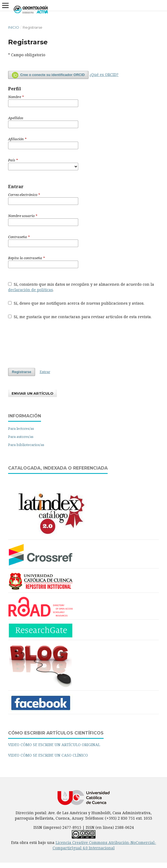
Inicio (14, 27)
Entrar (45, 372)
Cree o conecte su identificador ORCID (48, 75)
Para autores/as (21, 437)
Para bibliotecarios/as (26, 445)
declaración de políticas (30, 290)
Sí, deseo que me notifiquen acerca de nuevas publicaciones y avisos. (76, 303)
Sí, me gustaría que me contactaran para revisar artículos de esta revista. (80, 317)
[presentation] (49, 344)
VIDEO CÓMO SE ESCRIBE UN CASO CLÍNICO (48, 755)
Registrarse (22, 372)
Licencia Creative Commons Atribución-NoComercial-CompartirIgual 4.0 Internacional (104, 845)
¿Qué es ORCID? (104, 74)
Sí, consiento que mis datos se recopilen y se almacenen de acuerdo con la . (81, 287)
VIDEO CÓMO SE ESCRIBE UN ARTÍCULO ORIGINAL (54, 745)
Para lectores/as (21, 428)
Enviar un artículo (33, 393)
